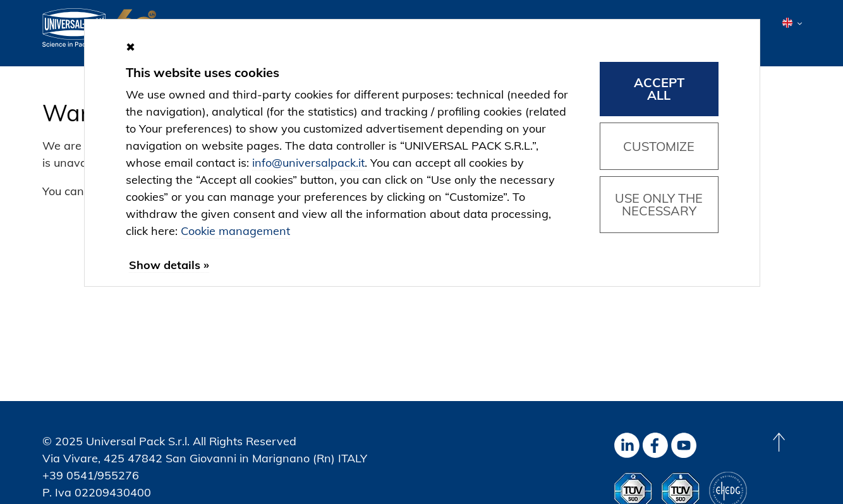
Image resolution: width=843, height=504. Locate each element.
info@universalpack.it (308, 163)
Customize (659, 146)
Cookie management (235, 231)
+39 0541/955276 (91, 475)
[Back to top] (779, 442)
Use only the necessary (659, 204)
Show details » (169, 265)
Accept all (659, 89)
